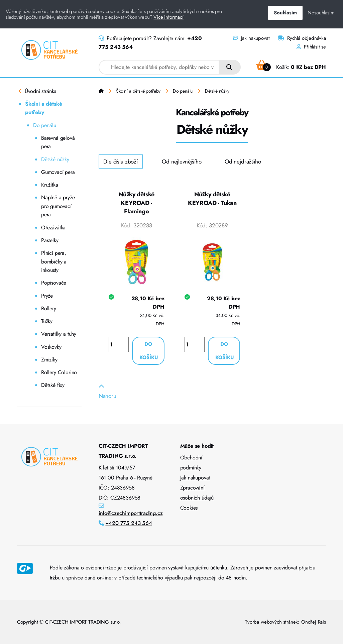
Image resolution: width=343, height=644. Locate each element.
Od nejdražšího (243, 162)
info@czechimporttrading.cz (131, 513)
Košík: (291, 67)
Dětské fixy (53, 385)
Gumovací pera (58, 172)
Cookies (189, 508)
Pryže (47, 296)
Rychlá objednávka (302, 38)
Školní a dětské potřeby (43, 108)
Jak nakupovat (251, 38)
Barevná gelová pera (58, 142)
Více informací (168, 17)
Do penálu (44, 125)
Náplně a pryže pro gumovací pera (58, 206)
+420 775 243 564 (129, 523)
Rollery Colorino (59, 372)
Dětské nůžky (55, 159)
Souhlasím (285, 13)
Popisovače (54, 283)
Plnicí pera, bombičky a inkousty (54, 261)
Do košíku (149, 351)
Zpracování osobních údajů (197, 493)
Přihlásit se (311, 47)
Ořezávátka (53, 228)
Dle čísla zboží (120, 162)
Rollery (49, 308)
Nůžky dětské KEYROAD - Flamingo (136, 203)
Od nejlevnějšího (182, 162)
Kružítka (50, 185)
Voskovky (51, 347)
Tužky (47, 321)
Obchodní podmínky (191, 463)
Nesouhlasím (321, 13)
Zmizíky (49, 360)
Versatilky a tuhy (59, 334)
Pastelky (50, 240)
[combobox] (159, 67)
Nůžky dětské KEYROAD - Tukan (212, 199)
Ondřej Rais (314, 622)
